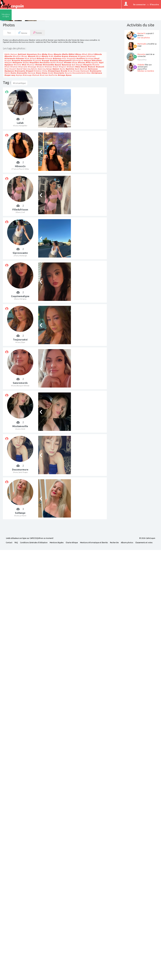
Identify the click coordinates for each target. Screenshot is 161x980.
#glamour (9, 65)
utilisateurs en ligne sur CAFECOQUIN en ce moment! (30, 538)
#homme (18, 65)
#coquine (16, 61)
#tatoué (36, 75)
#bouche (8, 56)
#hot (24, 65)
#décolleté (97, 61)
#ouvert (13, 69)
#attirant (22, 54)
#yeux (69, 75)
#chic (64, 58)
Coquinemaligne (20, 296)
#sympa (19, 75)
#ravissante (20, 71)
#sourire (68, 73)
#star (89, 73)
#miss (78, 67)
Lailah (20, 123)
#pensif (20, 69)
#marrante (23, 67)
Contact (9, 543)
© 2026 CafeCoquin (147, 538)
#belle (65, 54)
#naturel (100, 67)
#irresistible (49, 65)
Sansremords (20, 383)
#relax (45, 71)
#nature (92, 67)
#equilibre (34, 63)
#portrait (83, 69)
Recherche (114, 543)
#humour (31, 65)
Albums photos (127, 543)
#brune (45, 56)
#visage (62, 75)
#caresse (73, 56)
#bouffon (17, 56)
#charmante (10, 58)
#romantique (54, 71)
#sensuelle (22, 73)
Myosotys (141, 54)
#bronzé (32, 56)
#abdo (7, 54)
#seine (7, 73)
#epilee (26, 63)
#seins (13, 73)
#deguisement (65, 61)
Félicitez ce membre (146, 71)
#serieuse (32, 73)
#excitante (45, 63)
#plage (49, 69)
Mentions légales (57, 543)
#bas (39, 54)
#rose (70, 71)
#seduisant (85, 71)
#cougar (46, 61)
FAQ (16, 543)
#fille (88, 63)
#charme (20, 58)
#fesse (75, 63)
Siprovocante (20, 253)
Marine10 (141, 33)
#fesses (82, 63)
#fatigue (60, 63)
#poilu (62, 69)
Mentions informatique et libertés (94, 543)
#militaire (71, 67)
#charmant (91, 56)
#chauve (49, 58)
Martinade (142, 44)
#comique (90, 58)
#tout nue (44, 75)
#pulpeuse (9, 71)
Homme (23, 33)
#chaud (33, 58)
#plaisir (56, 69)
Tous (9, 33)
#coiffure (81, 58)
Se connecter (139, 4)
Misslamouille (20, 426)
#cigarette (71, 58)
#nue (7, 69)
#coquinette (27, 61)
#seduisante (96, 71)
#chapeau (82, 56)
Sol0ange (20, 513)
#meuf (55, 67)
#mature (40, 67)
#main (7, 67)
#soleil (51, 73)
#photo (34, 69)
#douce (88, 61)
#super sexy (10, 75)
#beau (50, 54)
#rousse (77, 71)
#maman (14, 67)
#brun (39, 56)
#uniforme (53, 75)
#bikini (72, 54)
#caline (58, 56)
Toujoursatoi (20, 340)
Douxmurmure (20, 470)
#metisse (48, 67)
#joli (74, 65)
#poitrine (70, 69)
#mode (84, 67)
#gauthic (95, 63)
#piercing (42, 69)
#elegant (8, 63)
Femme (37, 33)
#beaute (58, 54)
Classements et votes (144, 543)
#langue (79, 65)
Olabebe (141, 65)
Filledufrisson (20, 210)
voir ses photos (144, 38)
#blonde (98, 54)
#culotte (54, 61)
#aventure (32, 54)
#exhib (53, 63)
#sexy (45, 73)
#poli (77, 69)
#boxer (24, 56)
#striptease (97, 73)
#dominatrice (78, 61)
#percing (27, 69)
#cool (97, 58)
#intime (39, 65)
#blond (91, 54)
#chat (27, 58)
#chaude (41, 58)
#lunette (96, 65)
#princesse (93, 69)
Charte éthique (72, 543)
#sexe (39, 73)
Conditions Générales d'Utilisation (34, 543)
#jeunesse (66, 65)
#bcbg (45, 54)
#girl (101, 63)
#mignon (62, 67)
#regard (30, 71)
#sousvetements (79, 73)
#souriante (59, 73)
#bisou (78, 54)
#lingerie (87, 65)
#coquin (8, 61)
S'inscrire (154, 4)
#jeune (58, 65)
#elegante (17, 63)
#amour (14, 54)
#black (85, 54)
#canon (65, 56)
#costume (37, 61)
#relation (38, 71)
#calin (51, 56)
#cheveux (57, 58)
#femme (68, 63)
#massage (32, 67)
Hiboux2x (20, 166)
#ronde (64, 71)
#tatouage (27, 75)
